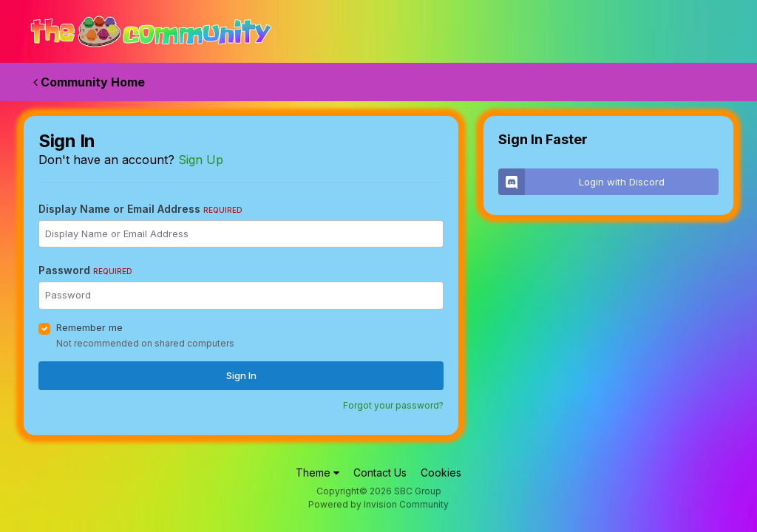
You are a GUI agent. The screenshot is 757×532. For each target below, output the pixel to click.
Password (85, 270)
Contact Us (380, 473)
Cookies (441, 473)
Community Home (89, 82)
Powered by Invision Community (378, 504)
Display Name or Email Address (140, 209)
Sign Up (201, 160)
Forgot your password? (393, 405)
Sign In (241, 375)
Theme (318, 473)
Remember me (89, 327)
